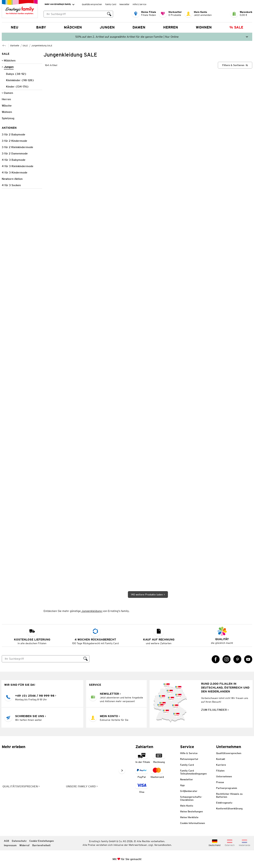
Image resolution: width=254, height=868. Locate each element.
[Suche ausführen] (109, 14)
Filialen (220, 771)
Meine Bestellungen (191, 811)
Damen (139, 27)
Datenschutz (19, 841)
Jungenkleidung (92, 611)
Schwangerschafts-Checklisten (191, 798)
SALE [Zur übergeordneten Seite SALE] (25, 46)
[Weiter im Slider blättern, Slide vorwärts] (122, 770)
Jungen (107, 27)
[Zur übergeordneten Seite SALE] (4, 45)
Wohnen (204, 27)
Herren (171, 27)
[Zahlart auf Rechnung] (159, 758)
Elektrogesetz (224, 803)
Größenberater (189, 791)
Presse (220, 782)
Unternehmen (224, 776)
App (182, 785)
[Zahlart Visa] (142, 788)
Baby (41, 27)
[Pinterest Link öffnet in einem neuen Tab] (237, 659)
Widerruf (24, 845)
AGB (6, 841)
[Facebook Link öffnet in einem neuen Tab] (216, 659)
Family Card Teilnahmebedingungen (193, 772)
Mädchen (73, 27)
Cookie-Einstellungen (42, 841)
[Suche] (42, 659)
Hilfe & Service (139, 4)
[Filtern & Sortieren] (235, 65)
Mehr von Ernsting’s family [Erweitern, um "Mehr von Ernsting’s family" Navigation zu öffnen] (60, 4)
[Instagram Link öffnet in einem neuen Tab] (226, 659)
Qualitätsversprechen (92, 4)
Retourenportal (189, 759)
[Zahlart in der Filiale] (143, 758)
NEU (15, 27)
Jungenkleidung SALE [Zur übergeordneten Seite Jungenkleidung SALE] (42, 46)
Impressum (10, 845)
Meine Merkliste (189, 817)
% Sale (236, 27)
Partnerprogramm (227, 788)
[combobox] (78, 14)
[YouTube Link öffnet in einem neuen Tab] (248, 659)
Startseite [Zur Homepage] (15, 46)
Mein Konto (187, 806)
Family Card (111, 4)
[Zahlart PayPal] (142, 773)
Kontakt (221, 759)
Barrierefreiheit (41, 845)
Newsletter (124, 4)
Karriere (221, 765)
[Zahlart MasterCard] (157, 773)
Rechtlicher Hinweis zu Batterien (229, 795)
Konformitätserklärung (229, 808)
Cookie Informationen (193, 823)
